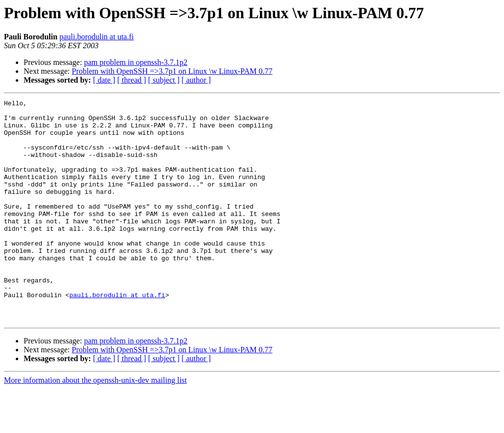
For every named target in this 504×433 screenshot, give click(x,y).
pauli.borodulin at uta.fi (97, 37)
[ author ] (196, 80)
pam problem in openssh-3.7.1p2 (136, 62)
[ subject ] (164, 80)
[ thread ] (132, 80)
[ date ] (104, 80)
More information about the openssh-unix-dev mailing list (95, 424)
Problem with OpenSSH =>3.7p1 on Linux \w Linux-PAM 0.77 (172, 71)
